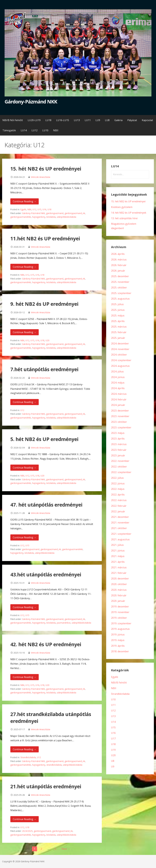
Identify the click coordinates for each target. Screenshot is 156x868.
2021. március (119, 567)
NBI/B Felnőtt (119, 683)
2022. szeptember (121, 472)
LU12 (35, 130)
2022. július (117, 478)
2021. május (118, 556)
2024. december (120, 343)
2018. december (120, 651)
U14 (113, 722)
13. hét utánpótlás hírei (124, 218)
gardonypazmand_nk (75, 213)
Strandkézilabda (28, 757)
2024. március (119, 394)
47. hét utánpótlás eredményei (46, 505)
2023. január (118, 455)
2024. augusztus (120, 366)
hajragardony (39, 217)
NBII (56, 130)
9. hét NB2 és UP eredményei (44, 304)
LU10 (45, 130)
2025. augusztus (120, 299)
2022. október (119, 467)
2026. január (118, 271)
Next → (66, 849)
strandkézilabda (54, 765)
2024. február (119, 399)
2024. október (119, 355)
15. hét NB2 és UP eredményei (46, 169)
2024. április (118, 388)
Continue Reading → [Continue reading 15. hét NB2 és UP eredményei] (25, 201)
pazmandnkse (64, 623)
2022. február (119, 506)
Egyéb (23, 209)
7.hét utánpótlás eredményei (44, 369)
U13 (113, 716)
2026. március (119, 260)
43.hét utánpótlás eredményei (46, 574)
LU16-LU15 (63, 120)
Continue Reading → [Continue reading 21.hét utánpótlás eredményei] (25, 819)
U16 (44, 209)
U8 (113, 761)
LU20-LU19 (34, 120)
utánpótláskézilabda (66, 217)
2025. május (118, 315)
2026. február (119, 265)
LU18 (48, 120)
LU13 (77, 120)
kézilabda (51, 217)
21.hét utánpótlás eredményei (46, 786)
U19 (113, 750)
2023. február (119, 450)
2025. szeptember (121, 293)
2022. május (118, 489)
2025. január (118, 338)
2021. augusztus (120, 539)
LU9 (98, 120)
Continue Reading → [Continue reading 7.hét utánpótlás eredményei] (25, 402)
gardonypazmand (55, 213)
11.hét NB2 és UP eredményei (45, 238)
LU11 (88, 120)
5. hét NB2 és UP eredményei (44, 439)
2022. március (119, 500)
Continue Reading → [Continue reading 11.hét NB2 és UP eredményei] (25, 267)
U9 (113, 767)
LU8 (107, 120)
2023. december (120, 411)
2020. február (119, 595)
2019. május (118, 640)
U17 (113, 739)
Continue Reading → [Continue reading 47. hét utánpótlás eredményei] (25, 537)
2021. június (118, 551)
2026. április (118, 254)
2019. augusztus (120, 629)
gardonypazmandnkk (21, 217)
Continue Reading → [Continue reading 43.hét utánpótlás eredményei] (25, 607)
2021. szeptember (121, 534)
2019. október (119, 618)
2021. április (118, 562)
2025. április (118, 321)
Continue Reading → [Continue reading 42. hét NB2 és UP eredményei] (25, 677)
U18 (49, 209)
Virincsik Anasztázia (40, 177)
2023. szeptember (121, 427)
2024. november (120, 349)
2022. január (118, 511)
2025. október (119, 288)
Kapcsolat (147, 120)
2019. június (118, 634)
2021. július (117, 545)
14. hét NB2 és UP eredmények (129, 213)
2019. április (118, 646)
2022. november (120, 461)
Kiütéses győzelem (122, 207)
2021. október (119, 528)
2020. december (120, 579)
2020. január (118, 601)
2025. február (119, 332)
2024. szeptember (121, 360)
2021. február (119, 573)
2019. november (120, 612)
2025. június (118, 310)
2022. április (118, 495)
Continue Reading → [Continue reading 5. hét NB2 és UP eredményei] (25, 468)
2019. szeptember (121, 623)
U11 (113, 705)
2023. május (118, 433)
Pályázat (132, 120)
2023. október (119, 422)
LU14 (24, 130)
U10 (113, 699)
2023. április (118, 439)
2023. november (120, 416)
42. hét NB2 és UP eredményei (46, 644)
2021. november (120, 523)
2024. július (117, 371)
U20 (47, 340)
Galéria (118, 120)
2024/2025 (27, 831)
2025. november (120, 282)
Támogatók (9, 130)
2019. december (120, 607)
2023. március (119, 444)
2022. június (118, 483)
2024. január (118, 405)
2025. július (117, 304)
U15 (39, 209)
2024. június (118, 377)
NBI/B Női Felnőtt (13, 120)
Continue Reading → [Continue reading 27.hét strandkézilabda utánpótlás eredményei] (25, 749)
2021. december (120, 517)
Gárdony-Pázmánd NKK (31, 102)
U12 (34, 209)
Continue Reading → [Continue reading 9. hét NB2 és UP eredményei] (25, 332)
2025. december (120, 276)
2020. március (119, 590)
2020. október (119, 584)
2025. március (119, 327)
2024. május (118, 383)
